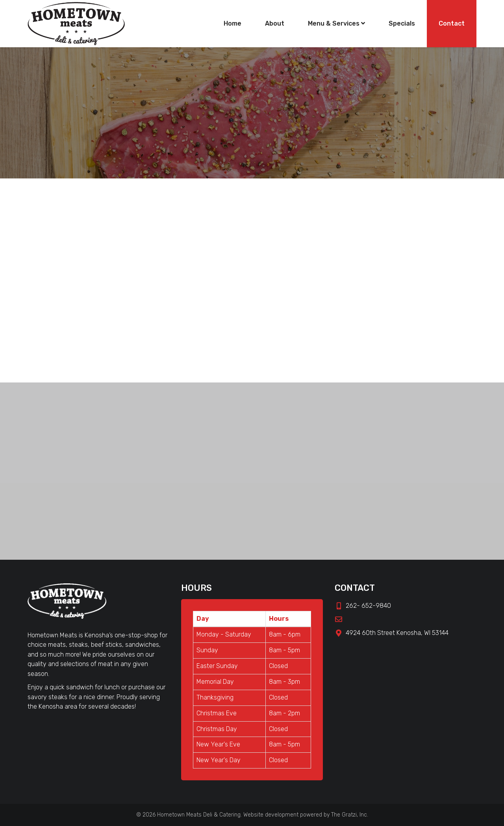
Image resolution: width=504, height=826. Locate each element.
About (275, 23)
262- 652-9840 (363, 606)
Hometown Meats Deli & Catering (199, 815)
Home (233, 23)
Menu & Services (336, 23)
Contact (452, 23)
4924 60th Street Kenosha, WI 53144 (392, 633)
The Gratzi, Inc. (350, 815)
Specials (402, 23)
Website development (271, 815)
